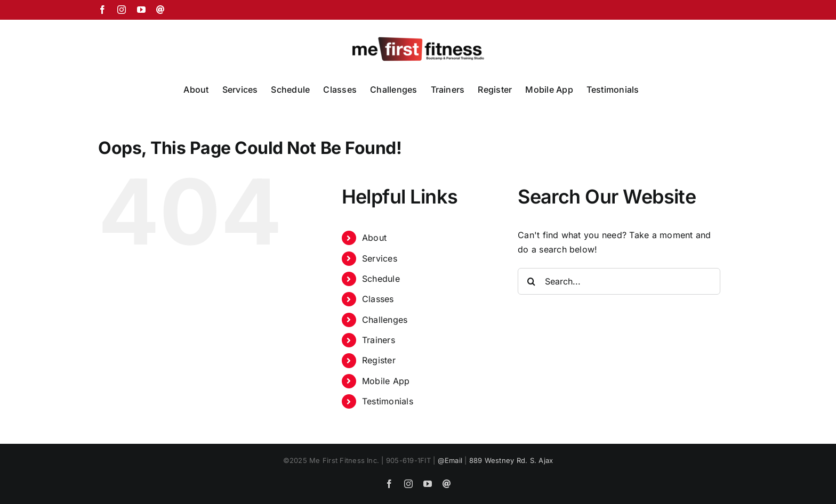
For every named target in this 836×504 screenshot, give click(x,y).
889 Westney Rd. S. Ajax (511, 460)
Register (379, 360)
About (374, 238)
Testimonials (388, 401)
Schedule (381, 279)
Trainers (379, 340)
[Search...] (619, 281)
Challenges (385, 320)
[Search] (531, 281)
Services (380, 258)
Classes (378, 299)
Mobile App (386, 381)
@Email (450, 460)
